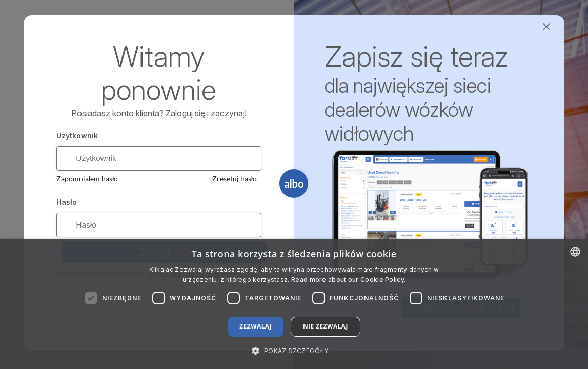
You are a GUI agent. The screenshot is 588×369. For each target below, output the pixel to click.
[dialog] (294, 304)
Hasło (67, 203)
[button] (294, 351)
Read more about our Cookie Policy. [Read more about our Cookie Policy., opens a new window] (348, 280)
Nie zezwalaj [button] (326, 326)
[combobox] (575, 252)
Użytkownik (77, 136)
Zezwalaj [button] (256, 326)
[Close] (547, 27)
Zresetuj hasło (235, 180)
